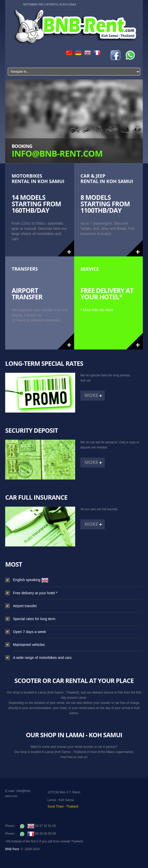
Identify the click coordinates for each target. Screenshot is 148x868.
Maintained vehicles (29, 645)
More (91, 395)
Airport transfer (25, 606)
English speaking (31, 580)
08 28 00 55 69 (38, 834)
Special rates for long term (34, 619)
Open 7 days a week (30, 632)
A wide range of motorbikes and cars (42, 658)
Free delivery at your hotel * (35, 593)
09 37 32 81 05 (38, 826)
